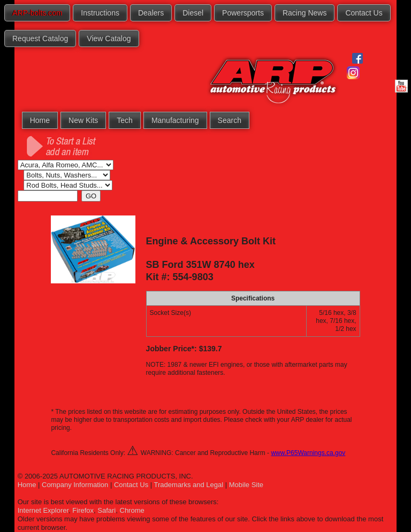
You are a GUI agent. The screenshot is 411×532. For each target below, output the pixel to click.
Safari (106, 510)
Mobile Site (246, 485)
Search (230, 120)
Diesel (193, 13)
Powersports (243, 13)
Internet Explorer (43, 510)
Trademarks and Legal (189, 485)
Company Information (75, 485)
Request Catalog (40, 38)
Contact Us (364, 13)
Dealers (151, 13)
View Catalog (109, 38)
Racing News (305, 13)
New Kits (83, 120)
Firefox (83, 510)
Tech (125, 120)
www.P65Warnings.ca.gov (308, 453)
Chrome (132, 510)
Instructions (100, 13)
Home (40, 120)
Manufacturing (175, 120)
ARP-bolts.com (37, 13)
